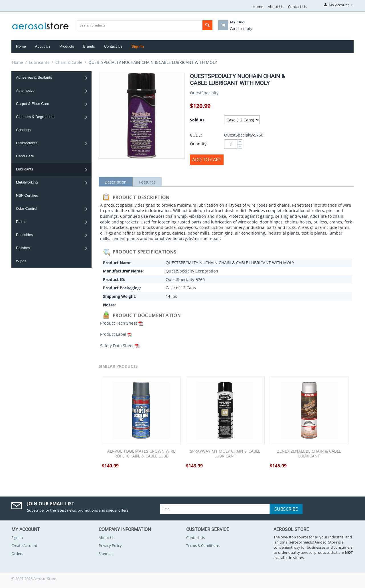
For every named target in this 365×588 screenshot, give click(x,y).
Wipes (21, 261)
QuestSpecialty (204, 93)
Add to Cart (207, 160)
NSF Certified (27, 195)
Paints (21, 222)
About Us (276, 7)
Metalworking (27, 182)
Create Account (24, 546)
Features (147, 182)
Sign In (138, 46)
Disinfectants (27, 143)
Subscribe (286, 509)
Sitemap (106, 554)
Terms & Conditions (203, 546)
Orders (17, 554)
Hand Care (25, 156)
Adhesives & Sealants (34, 77)
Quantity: (199, 144)
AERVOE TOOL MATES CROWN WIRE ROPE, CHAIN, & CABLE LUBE (141, 454)
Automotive (25, 90)
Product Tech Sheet (119, 323)
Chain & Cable (69, 62)
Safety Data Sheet (117, 346)
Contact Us (297, 7)
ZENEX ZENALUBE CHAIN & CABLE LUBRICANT (309, 454)
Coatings (23, 130)
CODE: (196, 135)
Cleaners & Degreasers (35, 117)
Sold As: (198, 120)
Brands (89, 46)
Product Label (113, 334)
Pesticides (24, 235)
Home (258, 7)
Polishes (23, 248)
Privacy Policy (110, 546)
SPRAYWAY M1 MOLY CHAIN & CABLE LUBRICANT (225, 454)
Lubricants (39, 62)
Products (67, 46)
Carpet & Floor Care (33, 104)
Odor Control (27, 208)
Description (116, 182)
